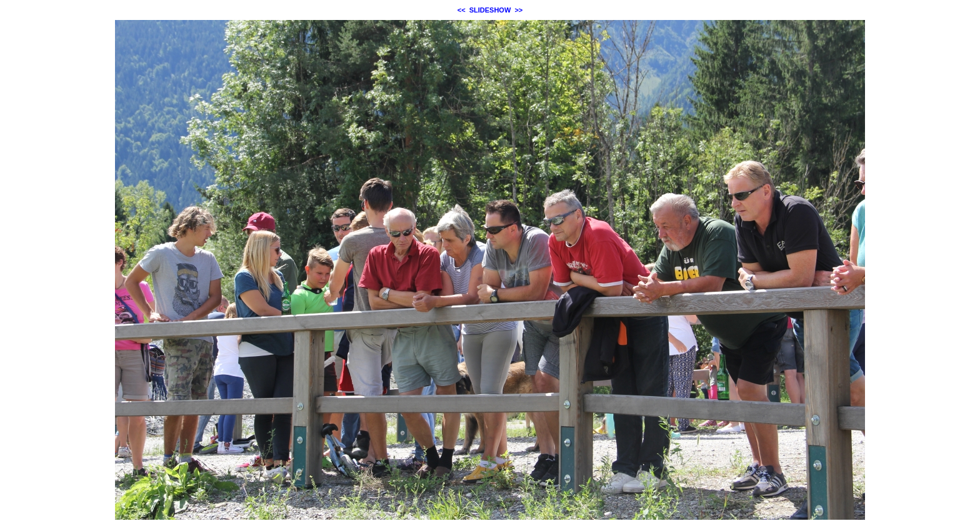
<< (462, 10)
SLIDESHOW (490, 10)
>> (518, 10)
